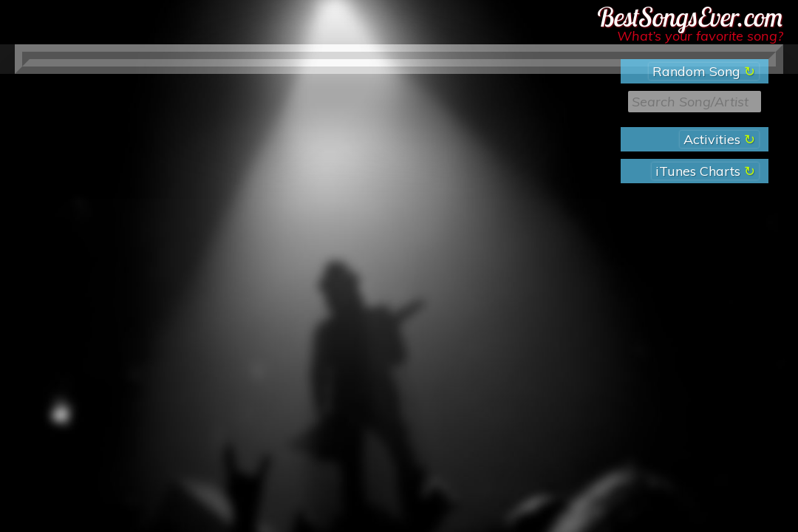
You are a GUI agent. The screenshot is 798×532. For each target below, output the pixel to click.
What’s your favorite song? (700, 36)
